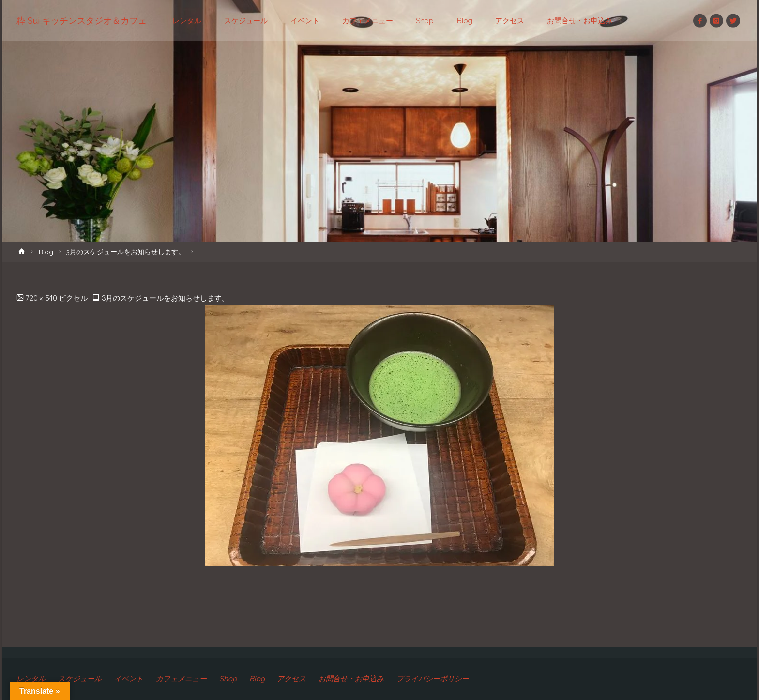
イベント (129, 679)
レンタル (31, 679)
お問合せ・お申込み (352, 679)
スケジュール (80, 679)
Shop (228, 679)
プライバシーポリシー (433, 679)
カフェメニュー (181, 679)
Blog (46, 252)
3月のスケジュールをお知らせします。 (126, 252)
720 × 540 (42, 298)
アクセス (292, 679)
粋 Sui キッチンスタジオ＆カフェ (82, 21)
